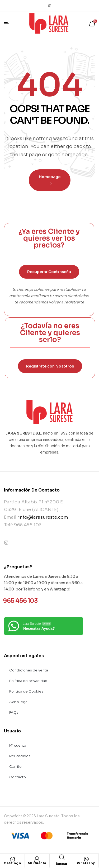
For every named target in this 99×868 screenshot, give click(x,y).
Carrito (15, 767)
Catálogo (12, 863)
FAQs (14, 712)
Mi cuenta (18, 745)
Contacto (18, 777)
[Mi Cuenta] (37, 859)
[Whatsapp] (86, 859)
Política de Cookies (26, 691)
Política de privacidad (28, 681)
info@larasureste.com (43, 517)
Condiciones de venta (29, 670)
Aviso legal (19, 702)
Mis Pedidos (20, 756)
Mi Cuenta (37, 863)
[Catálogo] (12, 859)
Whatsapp (86, 863)
